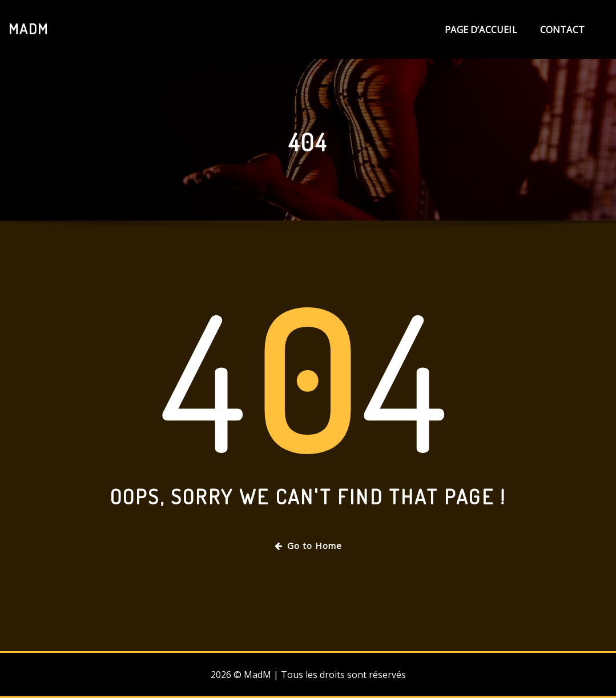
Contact (562, 30)
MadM (29, 29)
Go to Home (308, 545)
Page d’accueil (481, 30)
